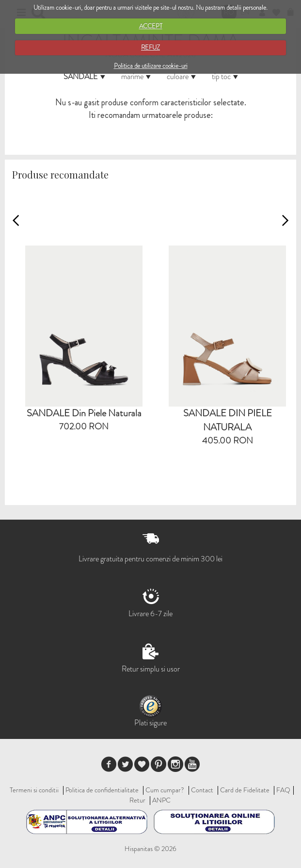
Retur (137, 800)
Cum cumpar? (165, 790)
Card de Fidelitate (245, 790)
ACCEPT (151, 26)
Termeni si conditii (34, 790)
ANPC (161, 800)
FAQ (283, 790)
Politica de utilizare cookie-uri (151, 66)
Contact (202, 790)
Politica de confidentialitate (102, 790)
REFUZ (150, 47)
